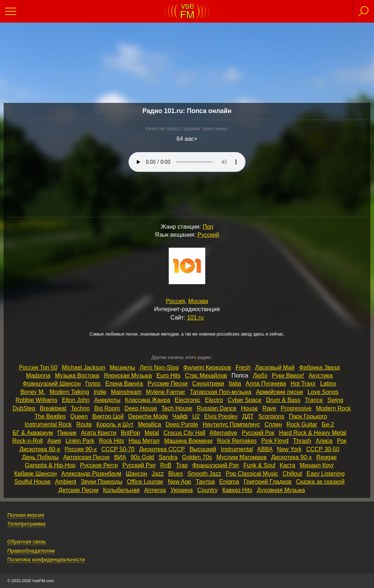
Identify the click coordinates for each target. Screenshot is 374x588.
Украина (182, 490)
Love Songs (323, 392)
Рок (342, 441)
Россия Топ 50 (38, 367)
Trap (182, 465)
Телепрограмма (26, 524)
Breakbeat (53, 408)
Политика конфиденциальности (46, 560)
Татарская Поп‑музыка (221, 392)
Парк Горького (308, 416)
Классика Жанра (148, 400)
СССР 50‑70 (118, 449)
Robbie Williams (36, 400)
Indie (100, 392)
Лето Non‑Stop (159, 367)
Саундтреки (208, 384)
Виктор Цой (108, 416)
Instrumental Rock (48, 424)
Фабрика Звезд (320, 367)
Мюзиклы (122, 367)
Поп (208, 227)
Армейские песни (280, 392)
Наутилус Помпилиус (231, 424)
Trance (314, 400)
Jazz (158, 474)
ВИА (120, 457)
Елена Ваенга (124, 384)
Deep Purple (182, 424)
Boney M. (33, 392)
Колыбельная (121, 490)
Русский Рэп (139, 465)
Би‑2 (328, 424)
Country (207, 490)
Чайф (180, 416)
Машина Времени (188, 441)
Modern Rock (333, 408)
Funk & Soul (259, 465)
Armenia (155, 490)
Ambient (66, 482)
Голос (93, 384)
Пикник (67, 433)
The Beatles (50, 416)
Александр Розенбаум (91, 474)
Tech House (177, 408)
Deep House (141, 408)
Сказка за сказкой (320, 482)
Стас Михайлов (206, 376)
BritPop (130, 433)
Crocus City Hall (184, 433)
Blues (176, 474)
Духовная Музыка (281, 490)
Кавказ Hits (237, 490)
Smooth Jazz (204, 474)
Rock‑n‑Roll (28, 441)
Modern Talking (69, 392)
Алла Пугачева (266, 384)
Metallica (150, 424)
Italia (235, 384)
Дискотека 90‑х (291, 457)
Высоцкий (203, 449)
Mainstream (126, 392)
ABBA (265, 449)
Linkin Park (80, 441)
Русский (208, 235)
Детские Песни (79, 490)
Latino (328, 384)
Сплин (273, 424)
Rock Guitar (302, 424)
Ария (54, 441)
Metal (152, 433)
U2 (196, 416)
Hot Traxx (303, 384)
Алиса (324, 441)
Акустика (321, 376)
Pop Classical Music (252, 474)
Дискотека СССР (162, 449)
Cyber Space (245, 400)
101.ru (195, 318)
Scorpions (271, 416)
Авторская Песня (86, 457)
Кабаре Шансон (35, 474)
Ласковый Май (275, 367)
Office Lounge (145, 482)
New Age (179, 482)
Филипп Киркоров (207, 367)
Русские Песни (168, 384)
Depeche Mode (148, 416)
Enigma (229, 482)
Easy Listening (326, 474)
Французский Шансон (52, 384)
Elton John (76, 400)
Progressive (296, 408)
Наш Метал (144, 441)
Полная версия (26, 515)
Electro (214, 400)
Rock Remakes (237, 441)
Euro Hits (168, 376)
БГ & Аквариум (33, 433)
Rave (269, 408)
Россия (175, 301)
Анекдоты (107, 400)
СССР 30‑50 (323, 449)
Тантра (205, 482)
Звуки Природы (102, 482)
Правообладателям (31, 551)
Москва (198, 301)
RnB (166, 465)
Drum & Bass (283, 400)
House (249, 408)
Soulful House (33, 482)
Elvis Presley (221, 416)
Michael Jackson (84, 367)
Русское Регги (99, 465)
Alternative (224, 433)
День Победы (40, 457)
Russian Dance (217, 408)
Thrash (302, 441)
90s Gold (142, 457)
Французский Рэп (215, 465)
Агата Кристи (99, 433)
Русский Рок (258, 433)
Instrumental (237, 449)
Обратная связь (27, 542)
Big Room (107, 408)
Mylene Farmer (166, 392)
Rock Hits (111, 441)
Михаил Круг (317, 465)
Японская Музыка (128, 376)
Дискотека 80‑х (40, 449)
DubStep (24, 408)
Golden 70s (197, 457)
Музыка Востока (77, 376)
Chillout (292, 474)
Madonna (38, 376)
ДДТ (248, 416)
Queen (79, 416)
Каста (287, 465)
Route (84, 424)
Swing (335, 400)
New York (289, 449)
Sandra (168, 457)
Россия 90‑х (81, 449)
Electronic (187, 400)
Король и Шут (115, 424)
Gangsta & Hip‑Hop (50, 465)
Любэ (260, 376)
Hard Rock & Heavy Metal (313, 433)
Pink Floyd (275, 441)
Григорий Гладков (268, 482)
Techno (80, 408)
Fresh (243, 367)
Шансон (137, 474)
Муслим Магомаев (242, 457)
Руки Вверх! (288, 376)
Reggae (327, 457)
